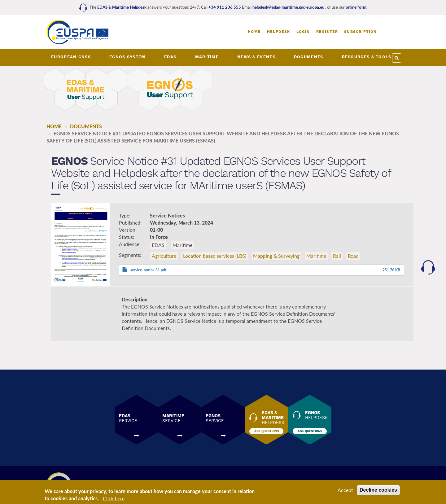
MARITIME (207, 57)
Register (327, 32)
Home (254, 32)
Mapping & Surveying (276, 256)
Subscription (360, 32)
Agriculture (164, 256)
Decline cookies (378, 491)
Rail (337, 256)
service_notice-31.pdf (148, 270)
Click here (114, 499)
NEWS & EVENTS (256, 57)
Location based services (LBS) (215, 256)
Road (353, 256)
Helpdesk (279, 32)
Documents (86, 126)
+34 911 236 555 (225, 7)
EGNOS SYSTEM (127, 57)
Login (303, 32)
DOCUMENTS (309, 57)
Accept (345, 491)
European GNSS (71, 57)
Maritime (316, 256)
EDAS (170, 57)
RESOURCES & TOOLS (367, 57)
